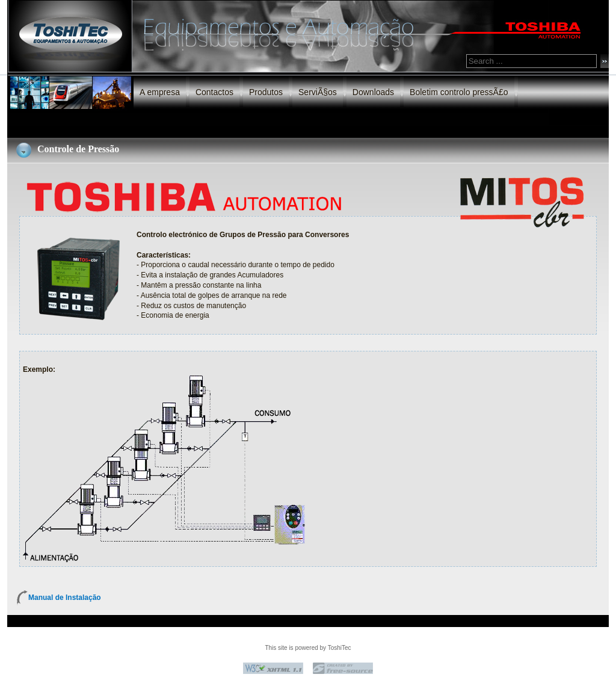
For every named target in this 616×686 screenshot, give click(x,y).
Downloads (373, 92)
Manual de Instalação (65, 598)
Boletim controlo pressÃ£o (459, 92)
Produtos (266, 92)
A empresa (160, 92)
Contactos (214, 92)
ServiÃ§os (318, 92)
